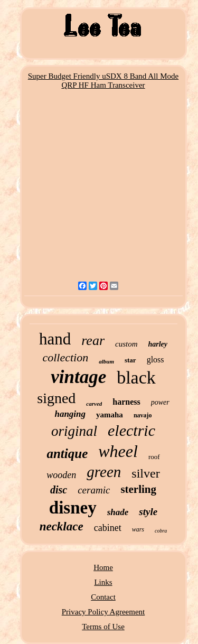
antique (67, 454)
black (136, 377)
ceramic (94, 490)
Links (103, 582)
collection (65, 357)
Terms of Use (103, 627)
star (130, 360)
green (104, 472)
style (148, 512)
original (74, 431)
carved (94, 404)
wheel (118, 451)
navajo (143, 415)
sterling (138, 489)
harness (126, 402)
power (160, 402)
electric (131, 430)
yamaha (110, 415)
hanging (70, 414)
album (106, 361)
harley (158, 344)
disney (73, 508)
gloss (155, 360)
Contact (103, 597)
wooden (61, 475)
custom (126, 344)
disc (59, 490)
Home (103, 567)
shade (118, 512)
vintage (78, 377)
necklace (62, 526)
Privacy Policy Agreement (103, 612)
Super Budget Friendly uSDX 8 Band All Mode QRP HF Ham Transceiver (103, 81)
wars (138, 529)
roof (154, 457)
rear (93, 340)
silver (145, 473)
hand (55, 339)
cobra (161, 531)
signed (56, 398)
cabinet (108, 528)
